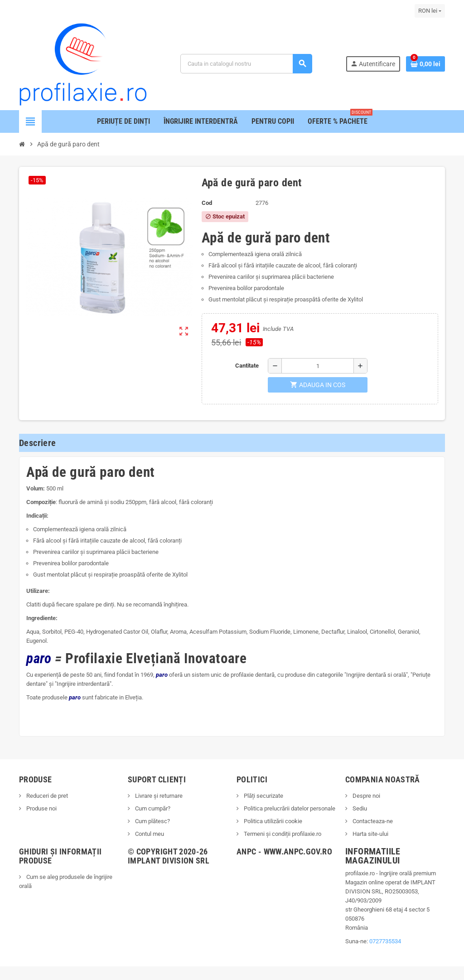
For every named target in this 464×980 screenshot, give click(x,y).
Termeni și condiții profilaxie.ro (282, 834)
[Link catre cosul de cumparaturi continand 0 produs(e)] (425, 64)
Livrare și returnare (158, 796)
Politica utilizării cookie (272, 821)
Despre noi (366, 796)
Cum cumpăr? (152, 808)
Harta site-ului (370, 834)
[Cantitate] (318, 366)
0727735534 (385, 941)
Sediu (359, 808)
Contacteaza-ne (372, 821)
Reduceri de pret (46, 796)
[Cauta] (246, 64)
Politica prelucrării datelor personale (289, 808)
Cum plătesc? (152, 821)
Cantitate (247, 366)
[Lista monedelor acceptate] (430, 11)
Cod (207, 203)
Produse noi (41, 808)
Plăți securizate (263, 796)
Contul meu (149, 834)
